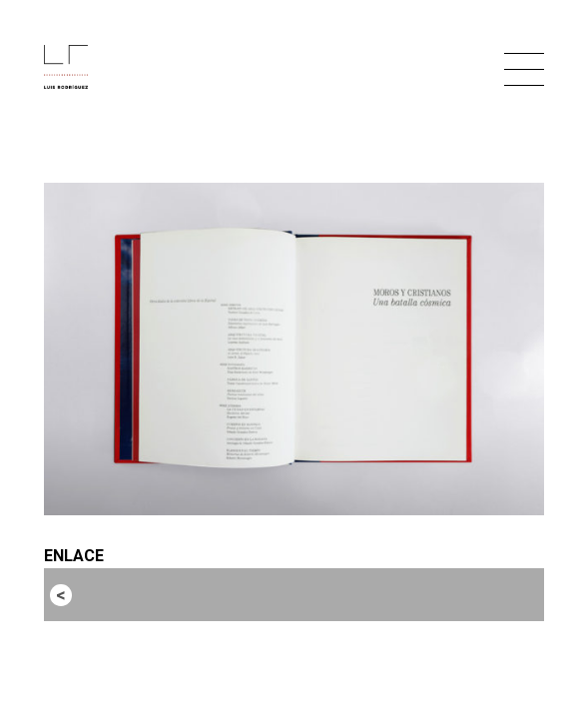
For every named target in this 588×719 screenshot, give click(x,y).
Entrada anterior (136, 594)
